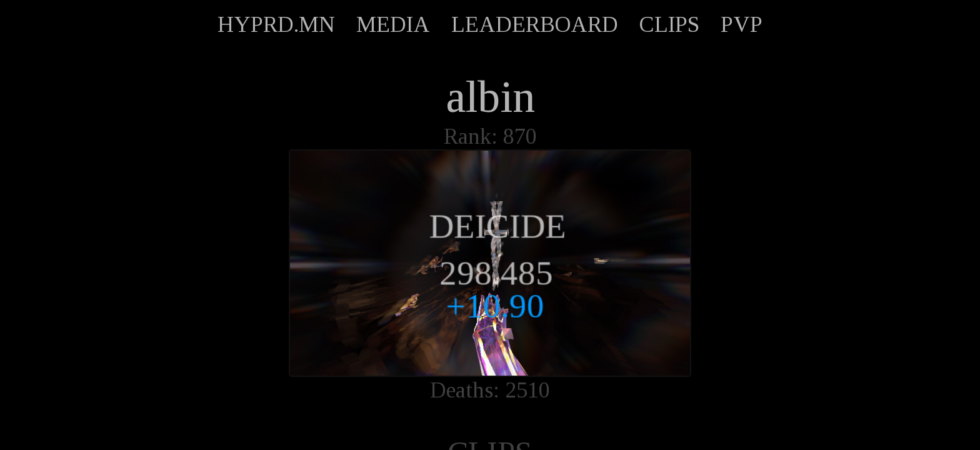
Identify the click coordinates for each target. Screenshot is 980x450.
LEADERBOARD (535, 24)
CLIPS (669, 24)
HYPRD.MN (276, 24)
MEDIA (393, 24)
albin (490, 97)
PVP (742, 24)
